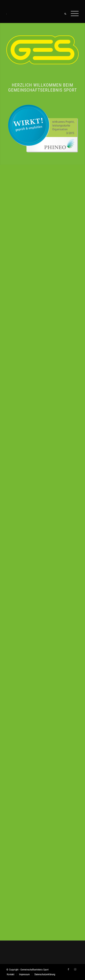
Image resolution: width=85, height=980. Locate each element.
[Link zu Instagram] (75, 970)
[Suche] (63, 14)
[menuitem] (63, 14)
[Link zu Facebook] (68, 970)
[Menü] (72, 14)
